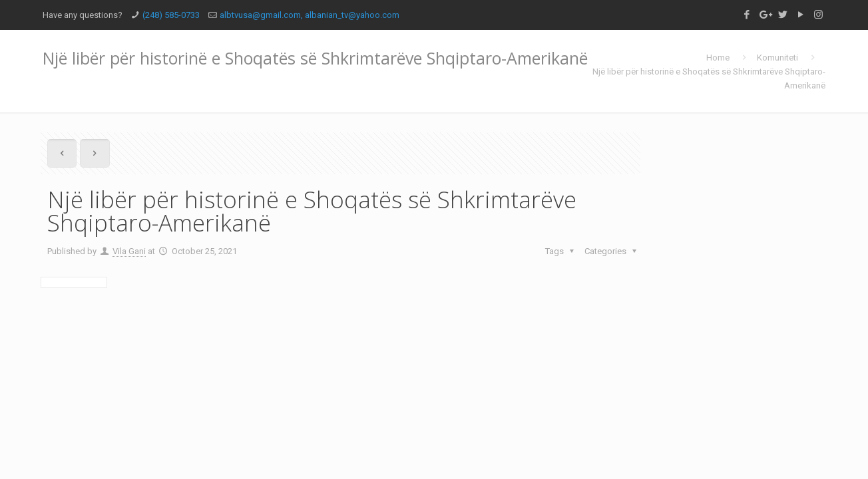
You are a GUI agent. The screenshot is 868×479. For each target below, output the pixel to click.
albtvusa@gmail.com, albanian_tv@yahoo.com (310, 15)
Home (718, 58)
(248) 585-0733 (171, 15)
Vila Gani (129, 251)
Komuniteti (777, 58)
